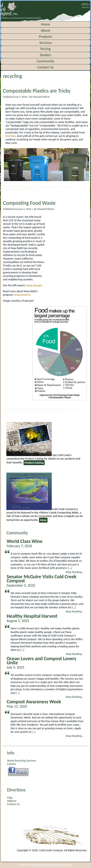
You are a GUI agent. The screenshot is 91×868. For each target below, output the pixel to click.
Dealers (45, 55)
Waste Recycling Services (21, 761)
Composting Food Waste (29, 203)
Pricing (45, 49)
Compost (69, 187)
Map (10, 798)
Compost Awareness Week (34, 702)
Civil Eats (10, 136)
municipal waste (25, 412)
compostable (10, 190)
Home (45, 24)
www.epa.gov (34, 285)
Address (12, 801)
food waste (9, 412)
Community (45, 61)
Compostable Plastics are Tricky (37, 91)
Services (46, 43)
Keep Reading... (75, 572)
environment (77, 409)
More (43, 520)
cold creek (52, 409)
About (45, 30)
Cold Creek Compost (25, 187)
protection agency (45, 412)
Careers (11, 764)
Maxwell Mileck (41, 97)
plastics (22, 190)
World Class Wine (24, 541)
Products (45, 37)
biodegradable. (55, 187)
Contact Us (45, 67)
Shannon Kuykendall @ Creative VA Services (51, 865)
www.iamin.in (22, 295)
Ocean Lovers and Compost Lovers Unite (41, 661)
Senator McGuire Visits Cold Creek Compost (41, 579)
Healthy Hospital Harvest (32, 616)
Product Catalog (34, 463)
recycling (32, 190)
